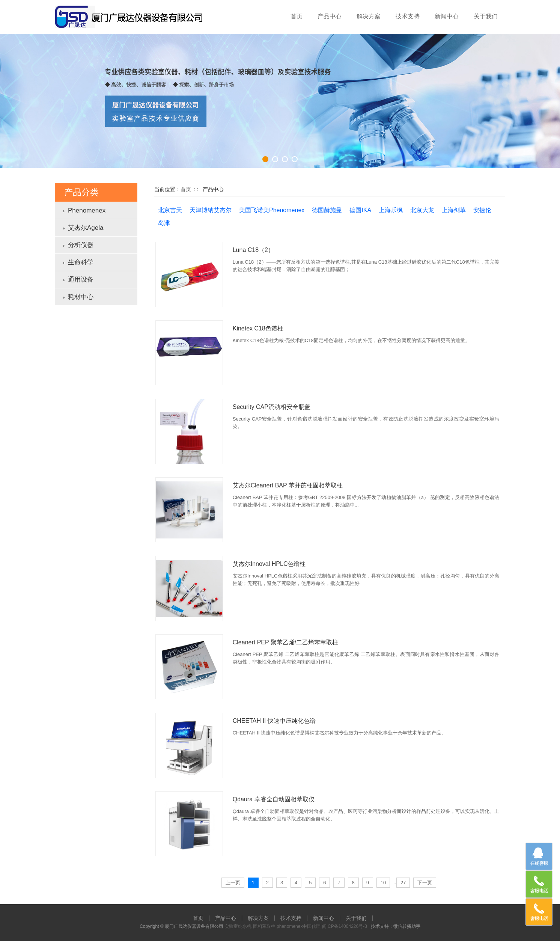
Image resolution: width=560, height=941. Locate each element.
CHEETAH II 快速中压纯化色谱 (274, 721)
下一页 (425, 883)
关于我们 (486, 16)
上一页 (233, 883)
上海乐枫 (391, 210)
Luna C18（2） (253, 250)
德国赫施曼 (327, 210)
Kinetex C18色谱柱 (258, 328)
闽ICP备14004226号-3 (345, 926)
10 (383, 883)
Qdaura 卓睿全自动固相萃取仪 (274, 799)
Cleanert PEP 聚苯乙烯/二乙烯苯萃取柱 (286, 642)
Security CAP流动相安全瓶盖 (272, 407)
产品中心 (330, 16)
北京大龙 (422, 210)
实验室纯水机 (238, 926)
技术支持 (408, 16)
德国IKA (360, 210)
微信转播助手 (407, 926)
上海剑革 (454, 210)
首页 (297, 16)
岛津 (164, 223)
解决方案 (369, 16)
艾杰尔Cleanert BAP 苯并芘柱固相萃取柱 (288, 485)
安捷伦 (482, 210)
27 (403, 883)
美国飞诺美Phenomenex (272, 210)
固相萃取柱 (264, 926)
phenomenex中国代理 (299, 926)
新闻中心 (447, 16)
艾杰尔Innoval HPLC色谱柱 (269, 564)
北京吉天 (170, 210)
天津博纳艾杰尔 (211, 210)
